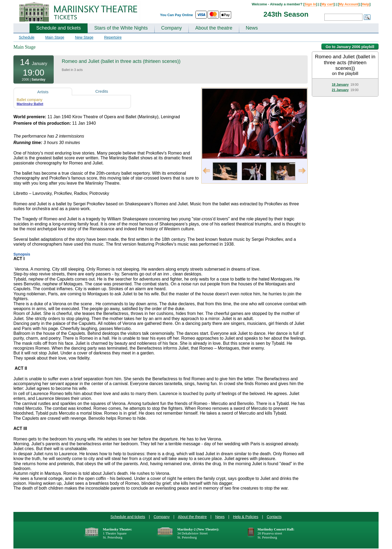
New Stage (84, 37)
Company (171, 28)
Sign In (310, 4)
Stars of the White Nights (121, 28)
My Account (349, 4)
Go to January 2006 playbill (350, 47)
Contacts (274, 517)
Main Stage (55, 37)
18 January (340, 85)
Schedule (27, 37)
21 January (340, 90)
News (252, 28)
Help (365, 4)
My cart (328, 4)
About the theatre (214, 28)
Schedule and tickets (59, 28)
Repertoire (113, 37)
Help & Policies (246, 517)
